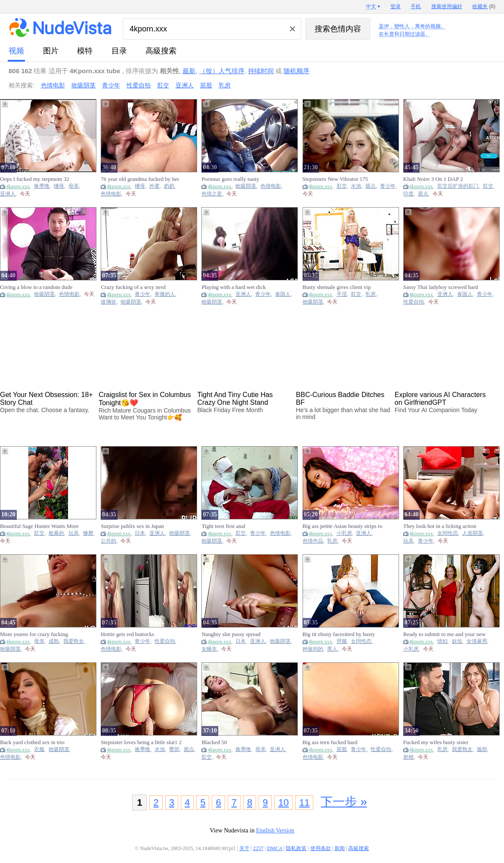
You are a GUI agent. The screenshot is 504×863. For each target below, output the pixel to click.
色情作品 (313, 541)
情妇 (442, 641)
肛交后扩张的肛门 (458, 186)
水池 (356, 186)
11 (304, 802)
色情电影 (53, 85)
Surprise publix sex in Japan (132, 526)
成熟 (54, 641)
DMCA (275, 848)
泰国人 (283, 294)
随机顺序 (297, 71)
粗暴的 (56, 533)
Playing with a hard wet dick (233, 287)
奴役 (457, 641)
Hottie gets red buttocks (127, 634)
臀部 (174, 750)
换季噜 (42, 186)
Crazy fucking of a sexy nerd (133, 287)
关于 (244, 848)
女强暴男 (477, 641)
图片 (51, 51)
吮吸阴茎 (83, 85)
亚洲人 (185, 85)
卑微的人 (165, 294)
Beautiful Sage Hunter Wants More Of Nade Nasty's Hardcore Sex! (39, 526)
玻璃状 (108, 302)
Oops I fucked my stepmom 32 (35, 179)
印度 (408, 194)
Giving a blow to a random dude (36, 287)
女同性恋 (448, 533)
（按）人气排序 (222, 71)
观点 (371, 186)
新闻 (340, 848)
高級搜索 (161, 51)
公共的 (108, 541)
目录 (119, 51)
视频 (16, 51)
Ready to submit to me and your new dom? (445, 634)
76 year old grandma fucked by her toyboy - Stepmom (140, 179)
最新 (189, 71)
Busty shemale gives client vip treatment (337, 287)
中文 (371, 6)
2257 (258, 848)
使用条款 (321, 848)
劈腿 (342, 641)
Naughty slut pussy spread (231, 634)
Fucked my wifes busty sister (436, 742)
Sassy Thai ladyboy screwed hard (441, 287)
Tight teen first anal (223, 526)
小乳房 (344, 533)
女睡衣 (209, 649)
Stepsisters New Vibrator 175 (335, 179)
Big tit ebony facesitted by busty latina (339, 634)
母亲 (74, 186)
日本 (140, 533)
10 (283, 802)
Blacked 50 (214, 742)
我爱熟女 (74, 641)
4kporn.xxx (18, 186)
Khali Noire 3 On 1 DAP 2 (433, 179)
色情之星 (212, 194)
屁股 (206, 85)
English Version (275, 830)
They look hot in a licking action (440, 526)
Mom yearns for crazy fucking (34, 634)
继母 (59, 186)
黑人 (332, 649)
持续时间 (261, 71)
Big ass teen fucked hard (330, 742)
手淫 (342, 294)
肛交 (163, 85)
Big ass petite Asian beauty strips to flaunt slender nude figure (343, 526)
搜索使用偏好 (447, 6)
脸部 (482, 750)
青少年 (111, 85)
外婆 (155, 186)
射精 (408, 757)
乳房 (225, 85)
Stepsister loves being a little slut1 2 (141, 742)
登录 (396, 6)
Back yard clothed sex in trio (32, 742)
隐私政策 (296, 848)
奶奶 (169, 186)
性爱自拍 (139, 85)
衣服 (39, 750)
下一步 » (344, 802)
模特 (85, 51)
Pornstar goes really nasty (230, 179)
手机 (416, 6)
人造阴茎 (473, 533)
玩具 (74, 533)
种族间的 (313, 649)
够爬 (88, 533)
